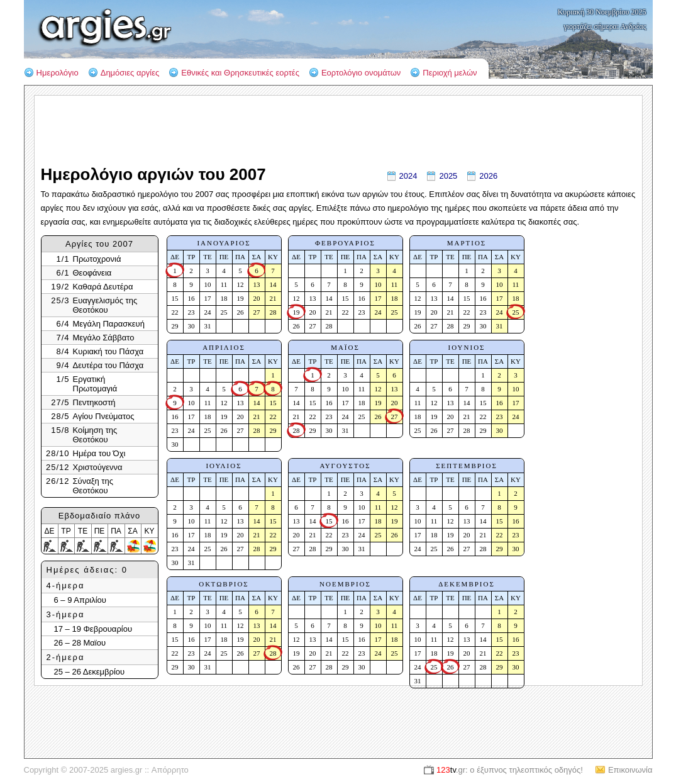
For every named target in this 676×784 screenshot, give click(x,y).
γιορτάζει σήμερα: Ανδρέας (605, 26)
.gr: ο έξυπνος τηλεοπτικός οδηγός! (510, 770)
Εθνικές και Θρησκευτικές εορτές (240, 73)
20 (257, 298)
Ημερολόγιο (58, 73)
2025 (448, 176)
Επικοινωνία (630, 770)
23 (191, 312)
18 (224, 298)
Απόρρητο (170, 770)
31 (208, 326)
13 (257, 284)
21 (273, 298)
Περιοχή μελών (450, 73)
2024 (408, 176)
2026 (488, 176)
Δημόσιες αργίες (130, 73)
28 (273, 312)
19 (241, 298)
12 (241, 284)
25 (224, 312)
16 (191, 298)
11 (224, 284)
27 (257, 312)
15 (175, 298)
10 (208, 284)
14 (273, 284)
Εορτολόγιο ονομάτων (361, 73)
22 (175, 312)
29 (175, 326)
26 (241, 312)
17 (208, 298)
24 (208, 312)
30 (191, 326)
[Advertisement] (585, 354)
